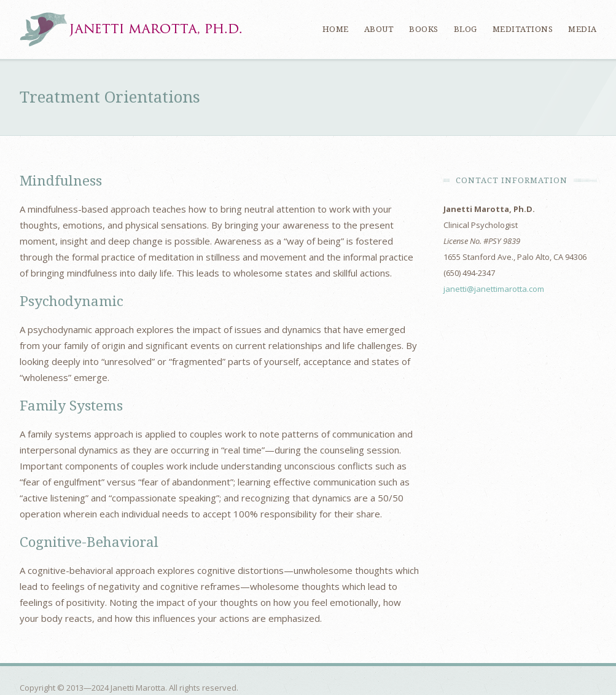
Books (424, 29)
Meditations (523, 29)
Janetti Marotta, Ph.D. (131, 29)
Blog (466, 29)
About (379, 29)
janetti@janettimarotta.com (494, 289)
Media (583, 29)
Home (336, 29)
